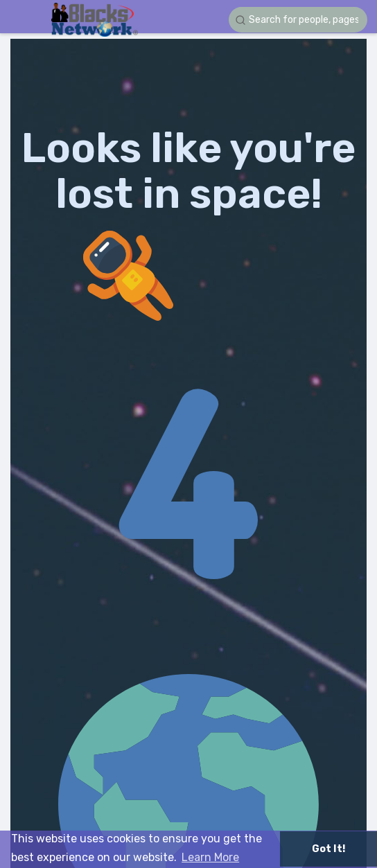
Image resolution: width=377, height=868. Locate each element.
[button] (298, 20)
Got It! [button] (328, 849)
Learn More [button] (210, 857)
